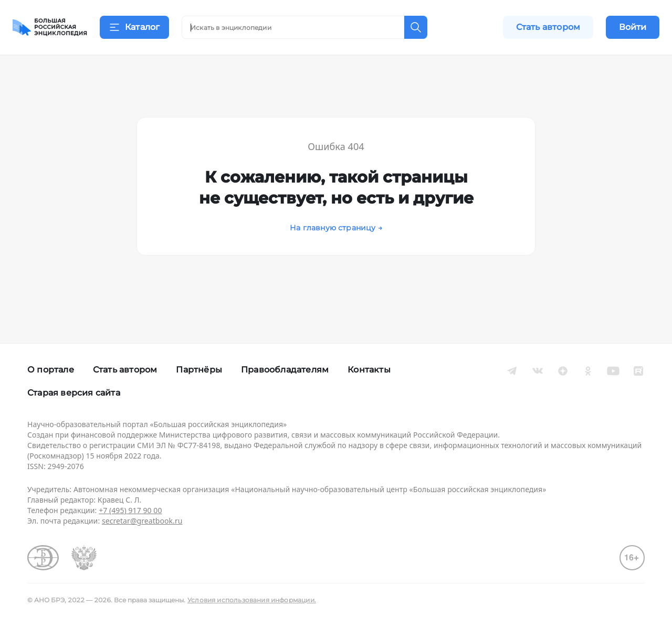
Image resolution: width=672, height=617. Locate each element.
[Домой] (50, 27)
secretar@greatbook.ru (142, 521)
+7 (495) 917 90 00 (130, 510)
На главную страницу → (336, 241)
